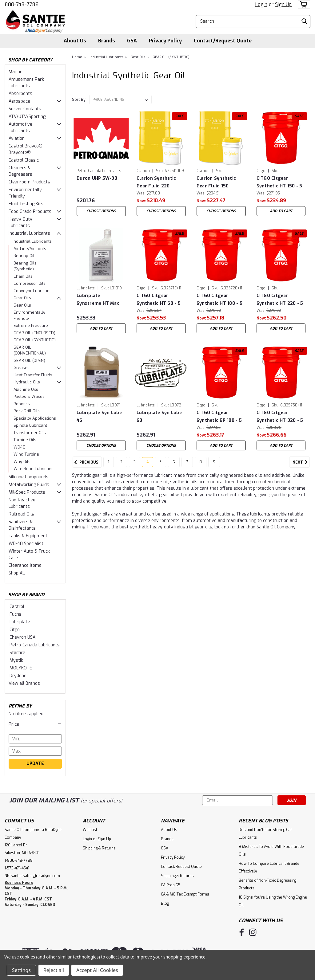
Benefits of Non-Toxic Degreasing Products (267, 884)
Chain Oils (23, 276)
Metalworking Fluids (29, 485)
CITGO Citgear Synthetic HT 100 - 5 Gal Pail (219, 300)
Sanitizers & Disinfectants (22, 525)
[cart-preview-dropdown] (303, 4)
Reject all (54, 970)
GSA (132, 41)
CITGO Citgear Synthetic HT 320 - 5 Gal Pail (280, 417)
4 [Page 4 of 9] (148, 465)
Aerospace (19, 101)
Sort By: (79, 99)
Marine (16, 72)
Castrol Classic (24, 160)
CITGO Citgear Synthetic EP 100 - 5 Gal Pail (219, 417)
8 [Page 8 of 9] (201, 465)
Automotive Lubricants (20, 127)
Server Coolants (25, 109)
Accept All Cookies (97, 970)
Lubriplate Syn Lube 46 (99, 417)
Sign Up (283, 4)
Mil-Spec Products (27, 492)
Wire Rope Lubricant (33, 469)
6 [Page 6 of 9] (174, 465)
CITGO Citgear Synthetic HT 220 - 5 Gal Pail (280, 300)
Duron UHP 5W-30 (97, 178)
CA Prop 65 (171, 885)
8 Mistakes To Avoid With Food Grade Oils (271, 851)
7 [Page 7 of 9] (187, 465)
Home (77, 57)
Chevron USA (22, 637)
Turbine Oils (25, 440)
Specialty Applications (35, 418)
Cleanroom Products (29, 182)
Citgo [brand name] (261, 171)
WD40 (20, 447)
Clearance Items (25, 565)
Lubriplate (20, 622)
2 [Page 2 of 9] (121, 465)
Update (35, 764)
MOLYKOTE (21, 668)
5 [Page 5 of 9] (160, 465)
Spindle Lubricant (30, 425)
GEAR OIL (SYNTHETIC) (35, 340)
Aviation (17, 138)
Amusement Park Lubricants (26, 83)
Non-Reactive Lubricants (22, 503)
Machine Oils (26, 389)
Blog (165, 904)
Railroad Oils (21, 514)
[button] (35, 724)
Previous (86, 465)
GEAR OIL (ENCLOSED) (34, 333)
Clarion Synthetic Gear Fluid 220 (156, 182)
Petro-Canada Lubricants (35, 645)
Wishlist (90, 830)
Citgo (15, 630)
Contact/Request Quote (223, 41)
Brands (107, 41)
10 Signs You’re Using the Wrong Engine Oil (273, 901)
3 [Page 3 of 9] (135, 465)
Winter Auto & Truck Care (29, 555)
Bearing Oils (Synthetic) (25, 266)
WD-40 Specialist (26, 544)
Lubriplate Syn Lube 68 (159, 417)
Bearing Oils (25, 256)
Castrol (17, 607)
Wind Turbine (26, 454)
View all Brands (24, 683)
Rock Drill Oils (27, 411)
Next (301, 465)
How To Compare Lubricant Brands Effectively (269, 867)
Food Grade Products (30, 212)
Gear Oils (22, 298)
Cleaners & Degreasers (20, 171)
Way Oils (22, 462)
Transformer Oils (30, 433)
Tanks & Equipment (28, 536)
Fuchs (16, 614)
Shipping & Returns (99, 848)
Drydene (18, 676)
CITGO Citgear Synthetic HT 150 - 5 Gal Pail (279, 182)
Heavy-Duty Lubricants (20, 222)
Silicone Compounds (29, 477)
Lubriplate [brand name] (86, 288)
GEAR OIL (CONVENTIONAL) (30, 350)
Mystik (16, 660)
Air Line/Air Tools (30, 249)
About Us (75, 41)
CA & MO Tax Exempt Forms (185, 894)
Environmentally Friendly (25, 193)
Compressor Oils (30, 283)
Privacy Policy (165, 41)
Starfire (17, 653)
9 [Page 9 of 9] (214, 465)
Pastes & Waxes (29, 396)
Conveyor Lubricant (32, 291)
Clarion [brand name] (143, 171)
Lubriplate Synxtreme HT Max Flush (98, 300)
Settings (21, 970)
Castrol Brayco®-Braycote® (26, 149)
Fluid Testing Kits (26, 204)
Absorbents (20, 94)
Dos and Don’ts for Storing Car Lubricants (265, 834)
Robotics (22, 404)
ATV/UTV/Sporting (27, 117)
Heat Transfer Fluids (33, 375)
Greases (22, 368)
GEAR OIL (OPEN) (29, 361)
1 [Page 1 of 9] (109, 465)
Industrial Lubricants (29, 233)
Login (261, 4)
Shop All (17, 573)
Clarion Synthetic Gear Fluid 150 (216, 182)
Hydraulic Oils (27, 382)
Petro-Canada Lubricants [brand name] (99, 171)
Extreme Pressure (31, 325)
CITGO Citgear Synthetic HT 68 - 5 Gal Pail (159, 300)
